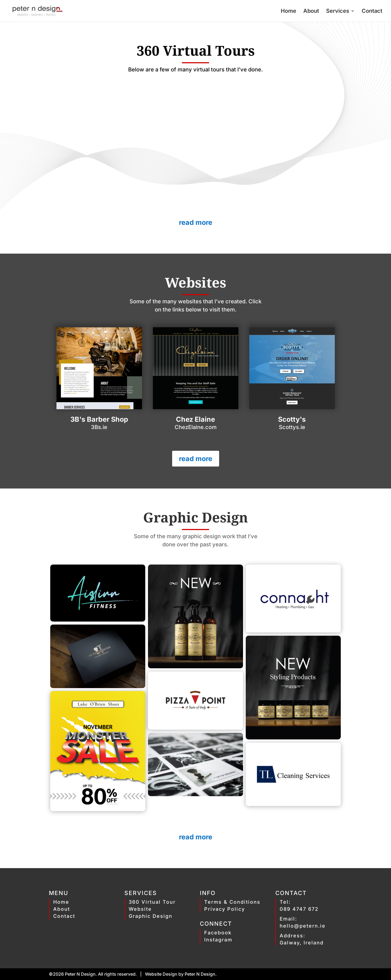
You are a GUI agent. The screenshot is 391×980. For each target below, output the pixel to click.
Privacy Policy (225, 909)
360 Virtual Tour (152, 902)
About (311, 12)
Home (288, 12)
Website (140, 909)
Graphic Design (151, 916)
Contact (372, 12)
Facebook (218, 933)
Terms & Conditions (232, 902)
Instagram (218, 940)
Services (338, 12)
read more (196, 222)
